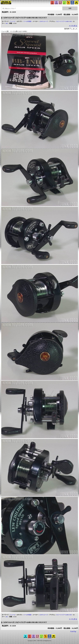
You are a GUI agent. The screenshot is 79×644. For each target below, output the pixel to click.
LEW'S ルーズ (44, 21)
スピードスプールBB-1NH (64, 21)
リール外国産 (27, 21)
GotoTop (73, 631)
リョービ (13, 21)
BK (7, 23)
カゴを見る (73, 26)
